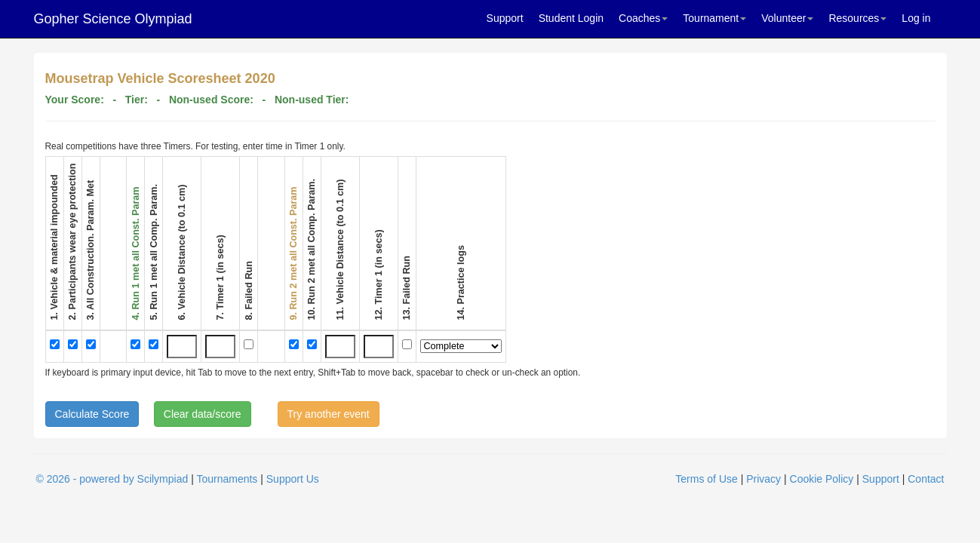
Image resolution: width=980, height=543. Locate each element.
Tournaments (227, 479)
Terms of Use (706, 479)
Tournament (714, 18)
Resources (857, 18)
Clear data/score (203, 414)
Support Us (293, 479)
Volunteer (787, 18)
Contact (926, 479)
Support (505, 18)
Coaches (643, 18)
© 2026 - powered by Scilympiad (112, 479)
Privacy (763, 479)
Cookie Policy (822, 479)
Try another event (329, 414)
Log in (916, 18)
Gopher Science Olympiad (113, 19)
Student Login (571, 18)
